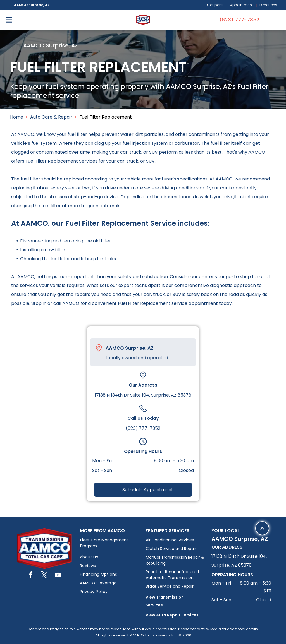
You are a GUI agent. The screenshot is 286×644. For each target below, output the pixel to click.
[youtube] (58, 576)
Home (17, 117)
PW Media (213, 629)
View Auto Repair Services (172, 615)
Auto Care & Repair (51, 117)
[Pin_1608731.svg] (99, 348)
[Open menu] (9, 20)
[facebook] (31, 576)
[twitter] (44, 576)
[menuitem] (216, 5)
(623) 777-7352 (143, 428)
